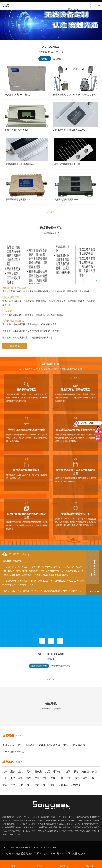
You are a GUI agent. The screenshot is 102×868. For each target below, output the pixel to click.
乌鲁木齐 (63, 785)
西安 (29, 785)
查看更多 (19, 425)
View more (94, 592)
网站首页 (89, 864)
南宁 (77, 778)
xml (61, 853)
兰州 (37, 785)
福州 (21, 778)
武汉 (53, 778)
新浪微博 (30, 745)
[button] (45, 38)
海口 (85, 778)
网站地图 (72, 853)
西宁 (45, 785)
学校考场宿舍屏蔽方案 (61, 670)
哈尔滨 (85, 771)
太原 (47, 771)
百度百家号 (8, 745)
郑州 (45, 778)
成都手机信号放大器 (49, 745)
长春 (76, 771)
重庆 (13, 771)
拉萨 (21, 785)
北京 (5, 771)
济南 (37, 778)
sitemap (76, 785)
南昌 (29, 778)
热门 (13, 864)
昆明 (13, 785)
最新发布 (45, 59)
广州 (69, 778)
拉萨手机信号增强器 (13, 752)
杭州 (5, 778)
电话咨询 (38, 864)
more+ (51, 212)
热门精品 (57, 59)
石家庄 (38, 771)
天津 (29, 771)
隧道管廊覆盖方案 (39, 670)
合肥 (13, 778)
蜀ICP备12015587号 (48, 853)
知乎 (20, 745)
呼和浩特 (58, 771)
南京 (95, 771)
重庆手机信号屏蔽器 (74, 745)
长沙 (61, 778)
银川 (53, 785)
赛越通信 (21, 853)
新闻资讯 (64, 864)
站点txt (82, 853)
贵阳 (5, 785)
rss (65, 853)
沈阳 (68, 771)
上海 (21, 771)
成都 (93, 778)
